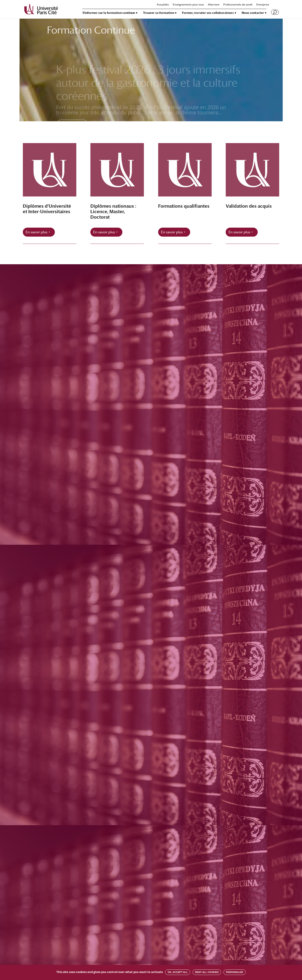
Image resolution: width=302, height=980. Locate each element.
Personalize (234, 972)
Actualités (163, 5)
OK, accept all (178, 972)
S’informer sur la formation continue (109, 13)
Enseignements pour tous (188, 5)
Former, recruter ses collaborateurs (208, 13)
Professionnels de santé (238, 5)
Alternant (214, 5)
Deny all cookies (207, 972)
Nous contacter (253, 13)
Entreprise (263, 5)
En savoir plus (37, 232)
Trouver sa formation (159, 13)
